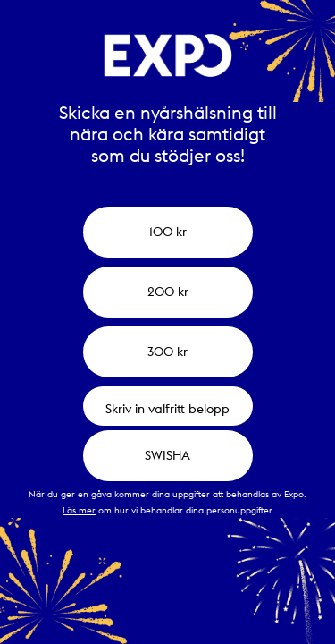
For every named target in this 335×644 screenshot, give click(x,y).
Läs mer (79, 510)
